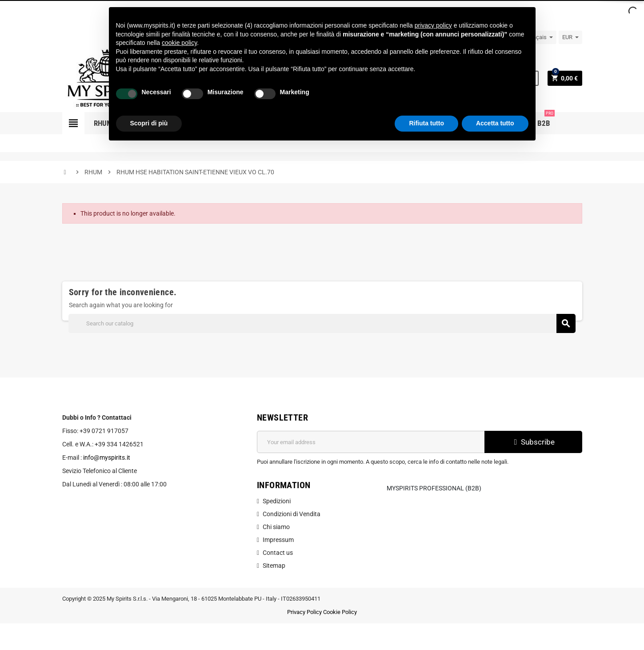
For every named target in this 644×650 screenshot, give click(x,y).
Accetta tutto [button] (495, 123)
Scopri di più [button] (149, 123)
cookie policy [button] (179, 43)
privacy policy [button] (433, 25)
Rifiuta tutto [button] (426, 123)
